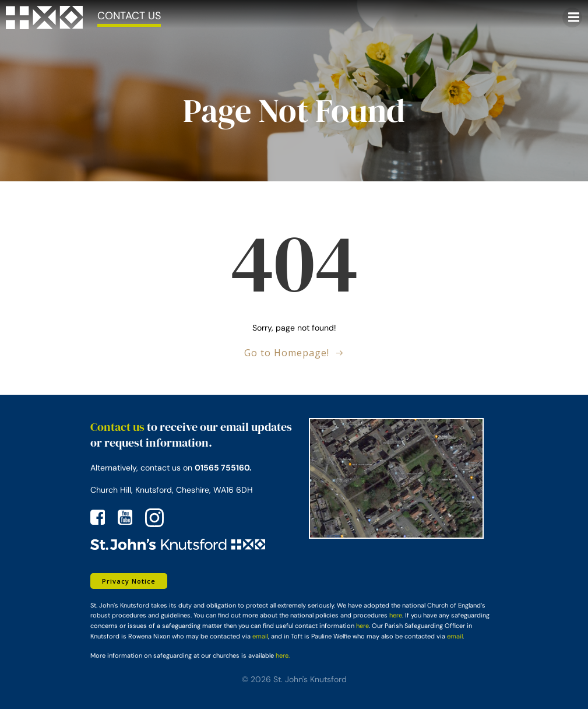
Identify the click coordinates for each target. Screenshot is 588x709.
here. (283, 655)
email (260, 636)
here (396, 615)
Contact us (117, 427)
